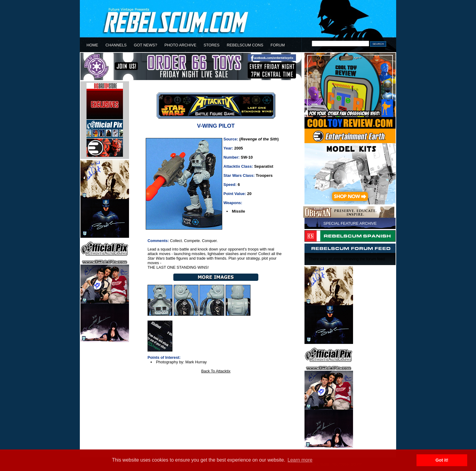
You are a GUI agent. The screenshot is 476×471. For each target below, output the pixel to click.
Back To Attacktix (216, 371)
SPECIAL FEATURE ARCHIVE (350, 223)
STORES (212, 45)
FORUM (278, 45)
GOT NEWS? (146, 45)
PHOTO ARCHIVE (180, 45)
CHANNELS (116, 45)
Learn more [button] (300, 460)
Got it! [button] (442, 460)
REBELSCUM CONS (245, 45)
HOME (92, 45)
